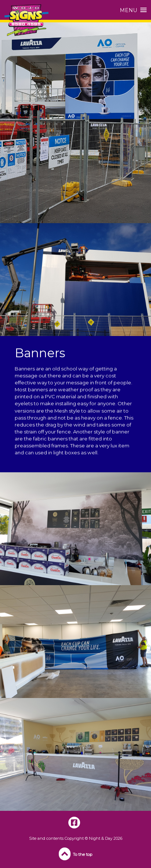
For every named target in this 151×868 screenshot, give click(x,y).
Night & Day (101, 838)
